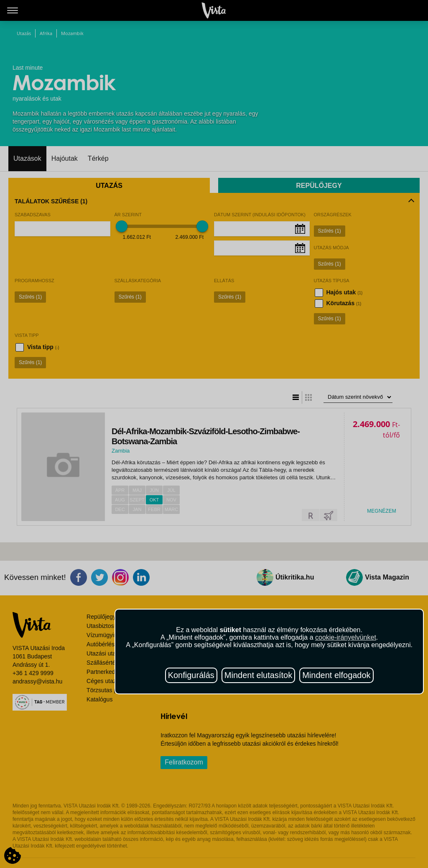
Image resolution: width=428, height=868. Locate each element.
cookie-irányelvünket (346, 637)
